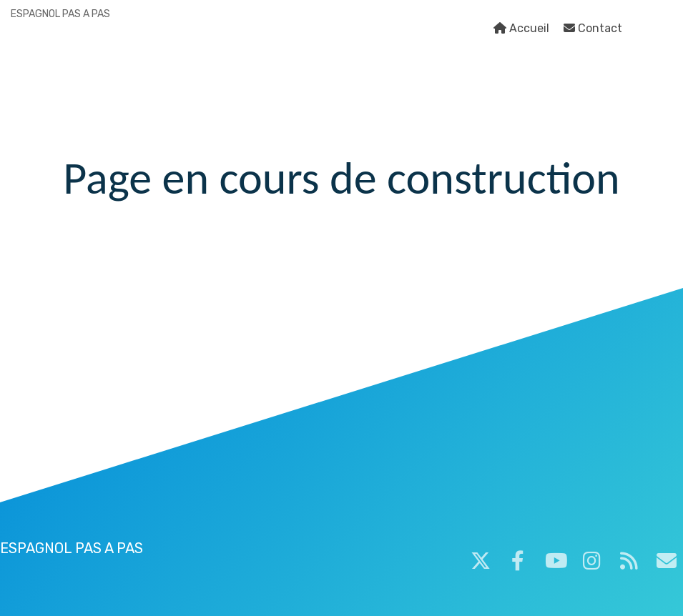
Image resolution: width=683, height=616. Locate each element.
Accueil (521, 28)
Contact (593, 28)
